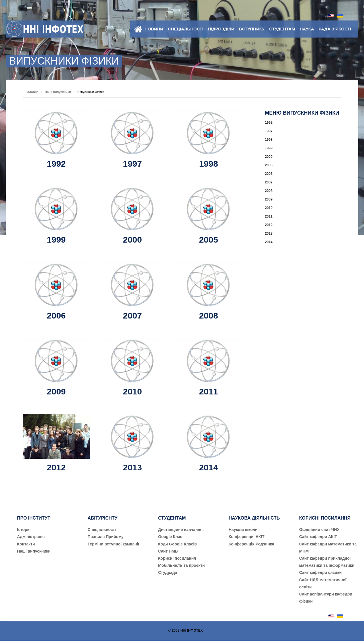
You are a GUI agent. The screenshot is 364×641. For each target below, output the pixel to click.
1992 (56, 164)
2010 (132, 391)
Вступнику (252, 29)
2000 (132, 240)
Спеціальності (186, 29)
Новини (154, 29)
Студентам (282, 29)
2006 (56, 316)
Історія (24, 530)
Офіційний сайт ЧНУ (319, 530)
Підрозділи (221, 29)
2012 (56, 467)
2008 (209, 316)
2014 (209, 467)
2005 (209, 240)
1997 (132, 164)
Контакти (26, 544)
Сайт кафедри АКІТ (318, 537)
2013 (132, 467)
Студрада (168, 572)
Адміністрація (31, 537)
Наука (307, 29)
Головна (32, 92)
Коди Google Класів (177, 544)
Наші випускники (58, 92)
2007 (132, 316)
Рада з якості (335, 29)
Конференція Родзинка (251, 544)
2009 (56, 391)
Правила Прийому (106, 537)
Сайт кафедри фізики (320, 572)
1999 (56, 240)
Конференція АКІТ (247, 537)
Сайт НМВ (168, 551)
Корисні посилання (177, 558)
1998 (209, 164)
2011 (209, 391)
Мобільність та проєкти (181, 565)
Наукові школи (243, 530)
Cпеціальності (102, 530)
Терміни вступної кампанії (113, 544)
